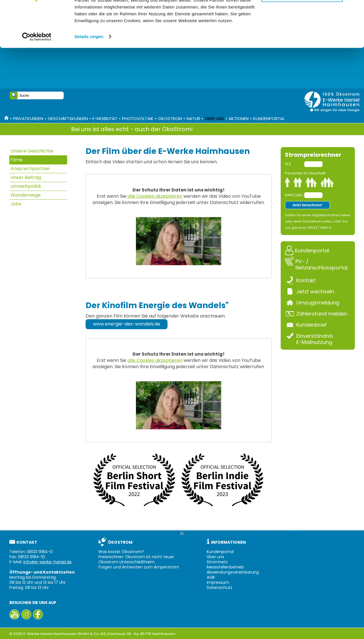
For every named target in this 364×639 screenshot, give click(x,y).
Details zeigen (89, 77)
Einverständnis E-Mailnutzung (315, 339)
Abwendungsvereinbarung (233, 572)
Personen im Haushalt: (306, 173)
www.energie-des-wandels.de (127, 324)
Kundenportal (269, 118)
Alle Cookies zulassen (302, 14)
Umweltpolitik (26, 186)
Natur (193, 118)
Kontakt (306, 280)
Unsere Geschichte (32, 151)
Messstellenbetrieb (225, 567)
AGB (211, 577)
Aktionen (239, 118)
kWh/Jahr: (294, 195)
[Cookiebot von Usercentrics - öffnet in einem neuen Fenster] (37, 77)
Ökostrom (170, 118)
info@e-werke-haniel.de (47, 562)
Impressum (218, 582)
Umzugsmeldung (318, 302)
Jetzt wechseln (315, 291)
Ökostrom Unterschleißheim (127, 562)
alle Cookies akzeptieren (155, 196)
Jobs (16, 204)
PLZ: (288, 164)
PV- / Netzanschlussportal (321, 264)
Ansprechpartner (30, 169)
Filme (16, 160)
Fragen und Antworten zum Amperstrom (139, 567)
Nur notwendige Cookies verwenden (302, 33)
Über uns (214, 118)
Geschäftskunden (68, 118)
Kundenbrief (312, 325)
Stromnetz (217, 562)
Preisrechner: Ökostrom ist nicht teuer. (137, 557)
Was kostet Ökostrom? (121, 552)
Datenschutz (220, 588)
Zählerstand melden (322, 314)
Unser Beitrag (26, 177)
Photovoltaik (138, 118)
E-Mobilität (105, 118)
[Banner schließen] (355, 9)
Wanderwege (26, 195)
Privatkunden (28, 118)
